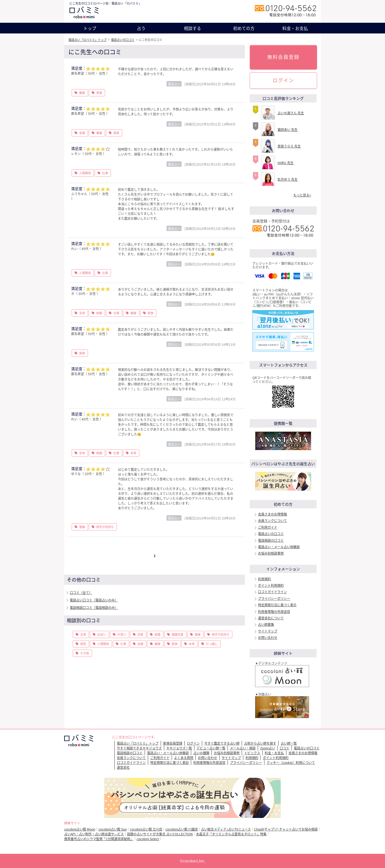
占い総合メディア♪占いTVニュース (226, 829)
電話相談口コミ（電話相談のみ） (94, 608)
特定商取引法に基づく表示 (277, 605)
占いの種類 (201, 753)
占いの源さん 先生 (291, 113)
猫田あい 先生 (288, 130)
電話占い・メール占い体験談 (279, 547)
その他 (85, 653)
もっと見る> (302, 195)
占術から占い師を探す (260, 743)
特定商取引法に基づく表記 (170, 763)
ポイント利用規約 (271, 585)
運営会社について (271, 618)
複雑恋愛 (178, 634)
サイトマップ (268, 631)
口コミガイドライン (272, 592)
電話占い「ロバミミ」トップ (88, 40)
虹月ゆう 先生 (288, 179)
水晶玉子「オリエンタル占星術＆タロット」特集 (231, 834)
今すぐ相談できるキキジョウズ (139, 748)
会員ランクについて (272, 521)
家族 (99, 93)
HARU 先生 (286, 163)
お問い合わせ (268, 638)
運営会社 (123, 767)
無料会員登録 (283, 57)
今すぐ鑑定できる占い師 (222, 743)
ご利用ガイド (268, 527)
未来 (133, 453)
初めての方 (244, 28)
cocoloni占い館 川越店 (182, 829)
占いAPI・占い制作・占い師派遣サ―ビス (94, 834)
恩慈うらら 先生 (289, 146)
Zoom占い (268, 748)
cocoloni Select (148, 839)
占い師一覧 (289, 743)
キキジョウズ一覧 (179, 748)
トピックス (252, 753)
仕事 (105, 173)
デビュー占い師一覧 (211, 748)
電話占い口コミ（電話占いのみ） (94, 600)
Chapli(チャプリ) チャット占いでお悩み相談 (286, 829)
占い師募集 (266, 624)
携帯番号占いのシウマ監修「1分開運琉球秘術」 (99, 839)
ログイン (283, 80)
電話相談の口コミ (271, 540)
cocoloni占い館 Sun (113, 829)
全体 (82, 313)
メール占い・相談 (243, 748)
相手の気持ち (105, 527)
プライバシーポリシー (274, 598)
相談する (192, 28)
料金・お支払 (295, 28)
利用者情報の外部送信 (274, 612)
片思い (122, 634)
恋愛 (140, 634)
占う (141, 28)
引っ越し (212, 644)
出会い (102, 634)
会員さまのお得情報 (272, 514)
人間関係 (85, 173)
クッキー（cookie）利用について (291, 763)
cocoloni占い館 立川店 (146, 829)
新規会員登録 (173, 743)
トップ (90, 28)
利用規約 (264, 579)
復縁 (82, 527)
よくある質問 (184, 758)
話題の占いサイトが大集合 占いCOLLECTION (160, 834)
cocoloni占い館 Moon (80, 829)
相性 (83, 644)
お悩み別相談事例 (271, 553)
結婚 (99, 313)
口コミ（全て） (81, 593)
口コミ (284, 748)
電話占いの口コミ (123, 40)
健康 (82, 93)
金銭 (82, 133)
